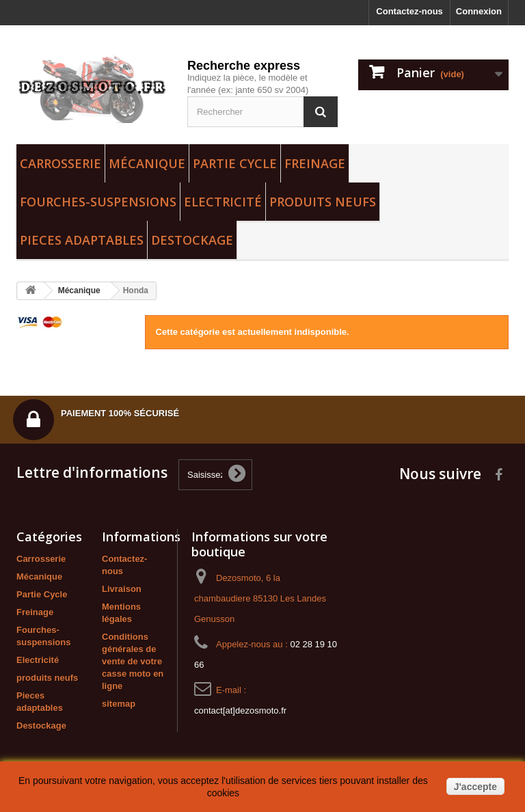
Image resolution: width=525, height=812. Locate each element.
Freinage (315, 163)
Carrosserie (60, 163)
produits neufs (323, 202)
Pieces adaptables (82, 240)
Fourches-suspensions (98, 202)
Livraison (122, 589)
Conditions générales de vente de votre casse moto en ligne (133, 661)
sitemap (119, 704)
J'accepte (475, 787)
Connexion (479, 11)
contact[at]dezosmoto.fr (240, 710)
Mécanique (147, 163)
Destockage (192, 240)
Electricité (223, 202)
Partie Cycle (235, 163)
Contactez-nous (409, 11)
